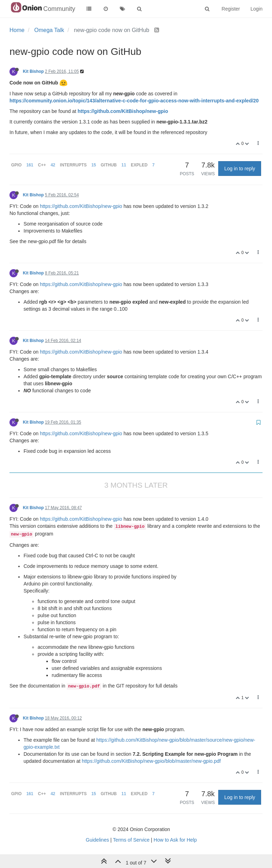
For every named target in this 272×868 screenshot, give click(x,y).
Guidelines (97, 840)
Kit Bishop (33, 71)
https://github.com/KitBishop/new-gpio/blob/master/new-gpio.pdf (151, 761)
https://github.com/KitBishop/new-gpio (123, 111)
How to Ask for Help (175, 840)
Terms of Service (131, 840)
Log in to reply (240, 169)
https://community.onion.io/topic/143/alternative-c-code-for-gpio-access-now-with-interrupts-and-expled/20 (134, 101)
